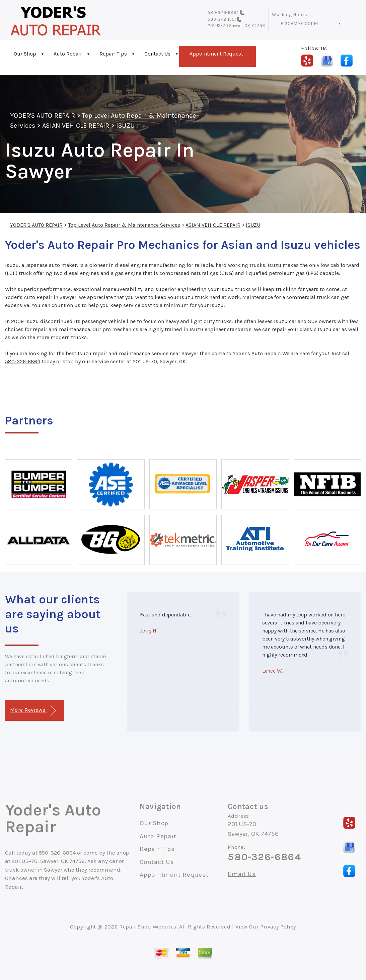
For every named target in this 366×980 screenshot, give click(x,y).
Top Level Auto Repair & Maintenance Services (124, 225)
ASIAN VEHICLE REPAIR (76, 126)
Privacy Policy (278, 927)
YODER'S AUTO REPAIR (43, 116)
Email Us (242, 874)
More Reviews (33, 711)
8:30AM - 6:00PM (299, 24)
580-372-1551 (222, 19)
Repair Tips (113, 54)
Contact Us (157, 54)
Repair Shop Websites (148, 927)
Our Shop (25, 54)
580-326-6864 (223, 13)
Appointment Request (216, 54)
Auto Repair (68, 54)
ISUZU (125, 126)
